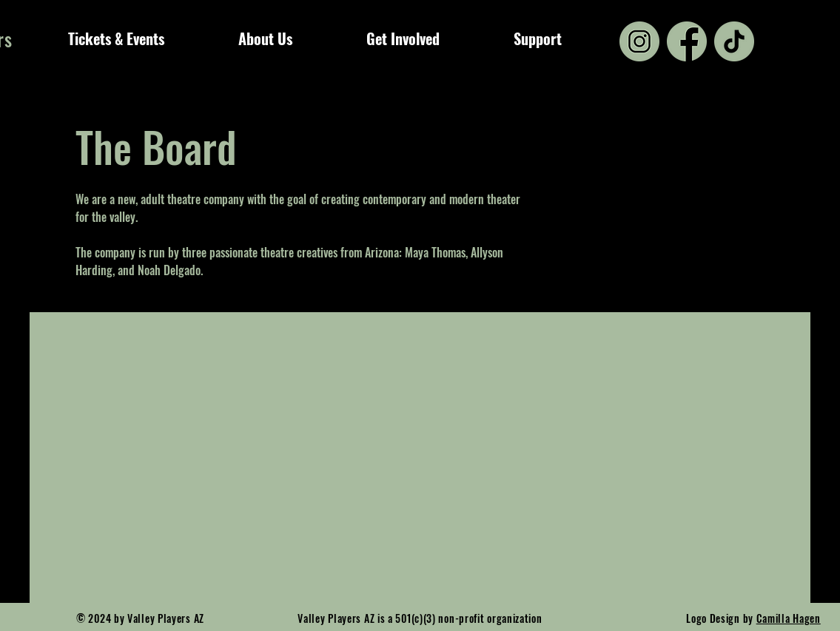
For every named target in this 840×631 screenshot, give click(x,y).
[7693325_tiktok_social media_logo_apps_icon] (734, 41)
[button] (116, 38)
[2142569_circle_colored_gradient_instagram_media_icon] (639, 41)
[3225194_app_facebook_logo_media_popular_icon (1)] (687, 41)
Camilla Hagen (789, 618)
